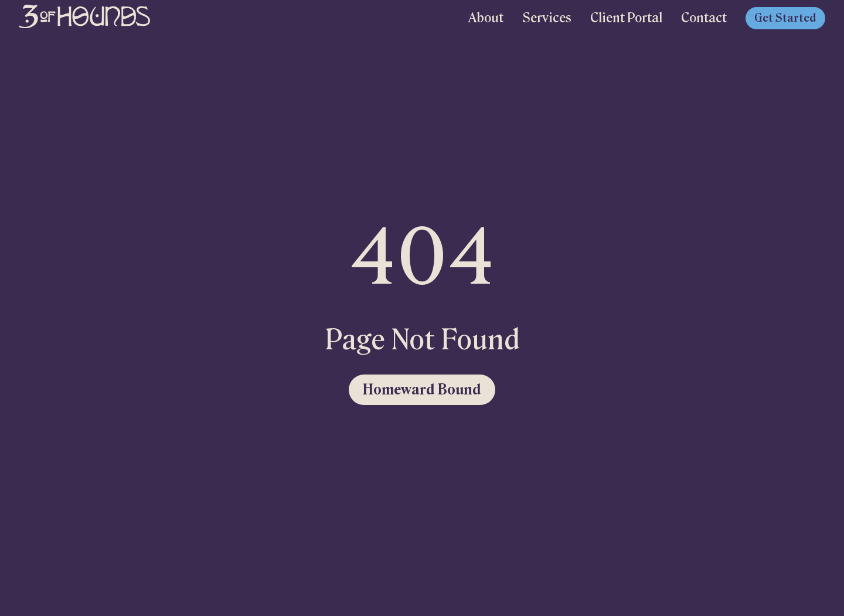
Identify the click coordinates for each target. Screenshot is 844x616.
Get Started (785, 18)
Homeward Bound (422, 389)
